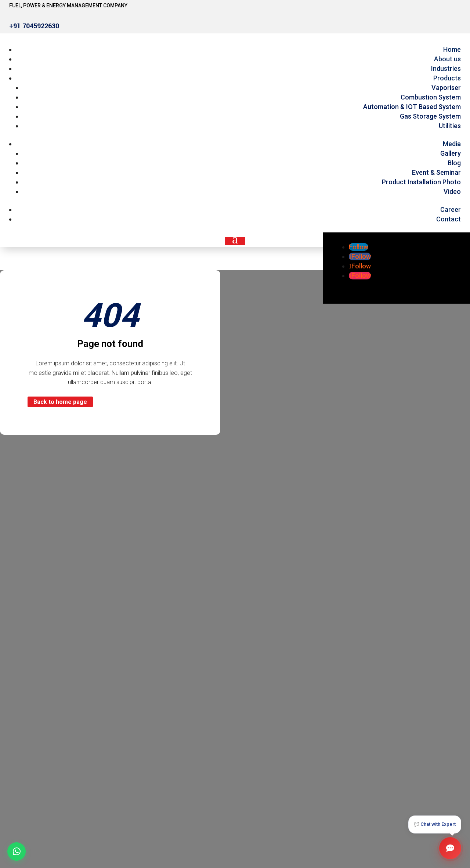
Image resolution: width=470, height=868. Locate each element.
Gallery (451, 153)
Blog (454, 163)
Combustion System (431, 97)
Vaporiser (446, 88)
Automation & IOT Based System (412, 107)
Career (451, 209)
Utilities (450, 126)
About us (447, 59)
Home (452, 49)
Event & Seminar (436, 172)
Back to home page (60, 402)
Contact (449, 219)
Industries (446, 68)
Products (447, 78)
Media (452, 144)
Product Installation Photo (421, 182)
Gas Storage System (430, 116)
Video (452, 191)
